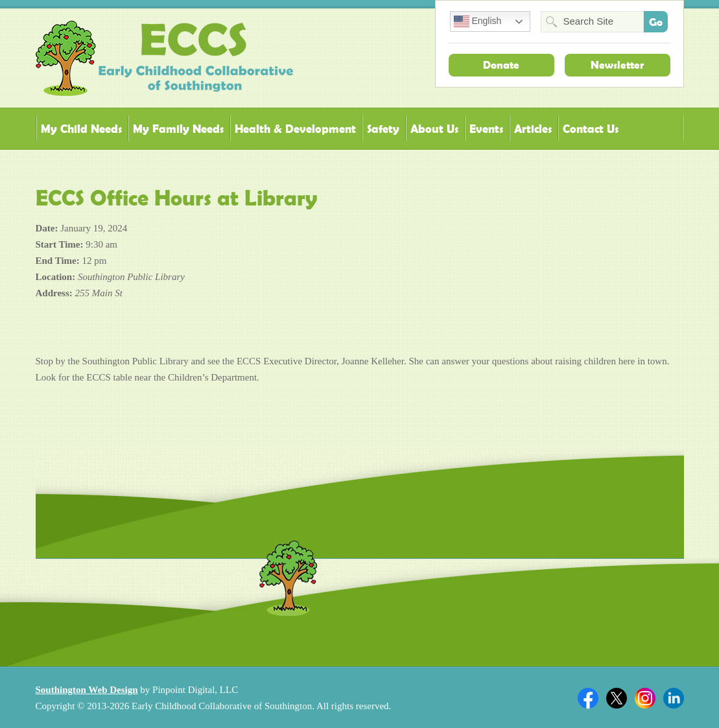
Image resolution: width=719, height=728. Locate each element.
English (478, 21)
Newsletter (617, 65)
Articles (533, 129)
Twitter (617, 698)
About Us (434, 129)
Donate (501, 65)
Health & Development (295, 129)
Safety (383, 129)
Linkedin (674, 698)
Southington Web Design (87, 690)
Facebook (588, 698)
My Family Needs (178, 129)
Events (486, 129)
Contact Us (591, 129)
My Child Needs (81, 129)
